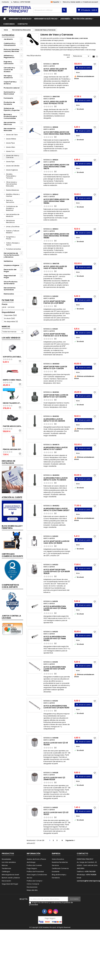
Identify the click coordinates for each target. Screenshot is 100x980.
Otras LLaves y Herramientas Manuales (12, 184)
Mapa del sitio (32, 890)
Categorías (8, 35)
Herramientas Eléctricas (46, 19)
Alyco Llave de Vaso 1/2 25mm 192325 (54, 779)
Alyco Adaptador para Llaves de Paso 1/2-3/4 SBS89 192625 (57, 571)
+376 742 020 (25, 2)
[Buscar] (50, 10)
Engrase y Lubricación (9, 63)
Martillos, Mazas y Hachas (13, 195)
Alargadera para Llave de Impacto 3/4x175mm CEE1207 (56, 509)
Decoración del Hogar (10, 270)
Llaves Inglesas (12, 170)
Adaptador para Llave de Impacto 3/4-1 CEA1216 (55, 367)
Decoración (6, 881)
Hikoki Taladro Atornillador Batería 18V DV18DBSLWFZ (12, 403)
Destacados (9, 294)
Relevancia (82, 56)
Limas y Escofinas (13, 227)
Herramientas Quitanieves (10, 289)
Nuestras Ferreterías (60, 862)
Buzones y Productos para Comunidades (10, 116)
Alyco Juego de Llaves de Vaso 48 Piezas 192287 (55, 70)
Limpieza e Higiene (11, 265)
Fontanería (8, 98)
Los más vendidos (11, 338)
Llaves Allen (11, 147)
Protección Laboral (82, 19)
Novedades (6, 859)
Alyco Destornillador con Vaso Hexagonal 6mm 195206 (57, 133)
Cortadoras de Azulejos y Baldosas (12, 208)
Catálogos (6, 872)
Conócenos (9, 24)
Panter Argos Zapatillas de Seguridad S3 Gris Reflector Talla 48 (12, 426)
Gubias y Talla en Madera (13, 232)
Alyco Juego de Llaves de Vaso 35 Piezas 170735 (55, 102)
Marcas (6, 327)
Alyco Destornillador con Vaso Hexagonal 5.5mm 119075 (56, 167)
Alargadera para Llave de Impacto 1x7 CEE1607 (55, 448)
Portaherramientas (14, 249)
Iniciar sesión (76, 2)
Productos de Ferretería (9, 103)
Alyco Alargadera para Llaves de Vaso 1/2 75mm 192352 (55, 639)
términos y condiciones (51, 902)
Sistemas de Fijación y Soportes (12, 109)
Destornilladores (13, 190)
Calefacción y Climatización (10, 44)
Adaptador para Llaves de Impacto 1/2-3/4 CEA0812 (56, 396)
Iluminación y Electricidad (9, 93)
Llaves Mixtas (11, 139)
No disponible (11, 322)
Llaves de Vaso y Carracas (13, 156)
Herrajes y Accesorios (8, 77)
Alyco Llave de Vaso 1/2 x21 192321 (56, 813)
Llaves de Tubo (12, 135)
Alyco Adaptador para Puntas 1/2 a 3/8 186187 (54, 302)
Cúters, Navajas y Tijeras (13, 244)
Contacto (5, 2)
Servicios (55, 865)
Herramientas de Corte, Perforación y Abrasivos (11, 255)
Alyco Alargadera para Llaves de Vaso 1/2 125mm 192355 (55, 608)
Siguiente (71, 840)
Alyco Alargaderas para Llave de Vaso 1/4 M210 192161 (56, 707)
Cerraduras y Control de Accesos (9, 70)
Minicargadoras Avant (10, 875)
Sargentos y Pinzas (11, 238)
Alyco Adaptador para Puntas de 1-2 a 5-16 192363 (56, 335)
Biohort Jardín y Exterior (11, 878)
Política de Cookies (34, 865)
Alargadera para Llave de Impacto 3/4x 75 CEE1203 (55, 479)
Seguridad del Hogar (10, 277)
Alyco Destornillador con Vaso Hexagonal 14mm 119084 (56, 201)
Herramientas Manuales (20, 19)
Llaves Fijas (10, 162)
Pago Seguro (32, 868)
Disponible (11, 315)
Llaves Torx (10, 151)
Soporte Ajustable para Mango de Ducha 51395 (12, 357)
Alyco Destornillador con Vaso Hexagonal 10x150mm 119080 (56, 236)
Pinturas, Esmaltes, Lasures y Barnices (12, 50)
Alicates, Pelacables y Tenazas (11, 176)
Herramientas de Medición (13, 215)
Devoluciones (32, 887)
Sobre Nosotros (58, 859)
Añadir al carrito (83, 68)
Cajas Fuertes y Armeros (10, 83)
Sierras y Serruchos (10, 201)
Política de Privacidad (35, 872)
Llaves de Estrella (13, 166)
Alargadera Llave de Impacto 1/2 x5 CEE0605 (54, 420)
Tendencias (6, 868)
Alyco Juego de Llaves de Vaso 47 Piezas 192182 (55, 267)
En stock (10, 318)
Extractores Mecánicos (10, 221)
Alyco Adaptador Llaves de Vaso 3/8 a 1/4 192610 (56, 542)
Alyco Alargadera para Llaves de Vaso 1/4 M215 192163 (55, 669)
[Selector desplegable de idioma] (56, 2)
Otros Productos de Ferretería (11, 283)
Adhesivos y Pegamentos (9, 56)
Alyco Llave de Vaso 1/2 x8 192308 (56, 744)
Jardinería (65, 19)
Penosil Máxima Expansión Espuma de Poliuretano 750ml (12, 449)
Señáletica (8, 261)
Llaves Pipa (10, 143)
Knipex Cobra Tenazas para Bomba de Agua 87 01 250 (12, 380)
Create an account (91, 2)
